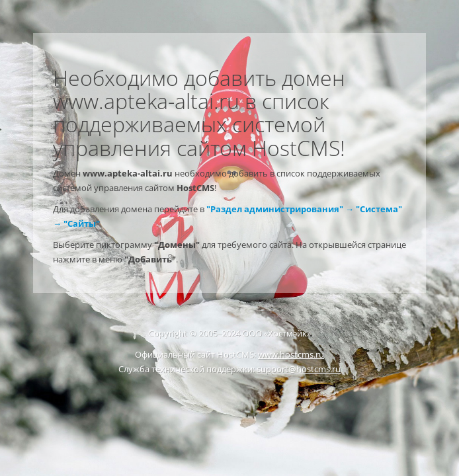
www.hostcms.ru (291, 354)
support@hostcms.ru (299, 369)
